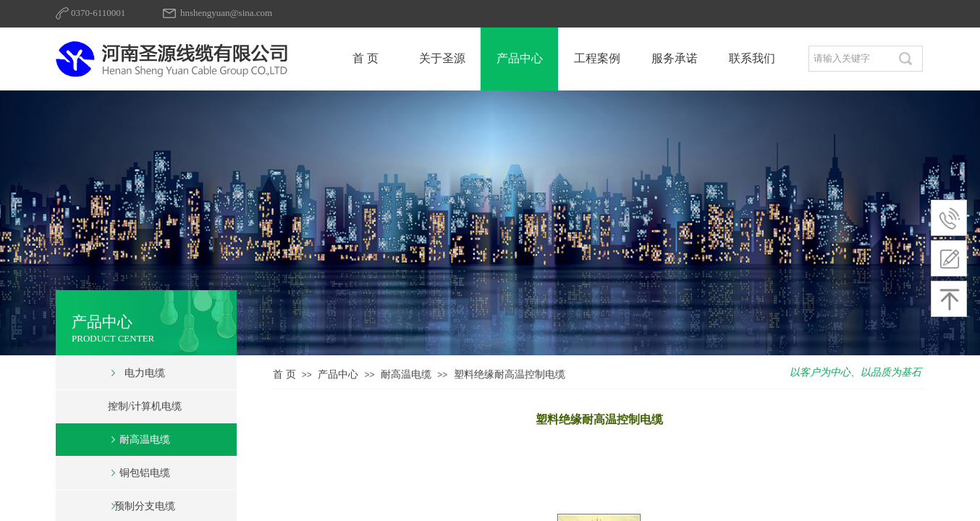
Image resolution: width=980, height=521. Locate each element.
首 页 (284, 374)
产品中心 (338, 374)
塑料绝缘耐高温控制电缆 (510, 374)
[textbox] (849, 59)
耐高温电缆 (406, 374)
